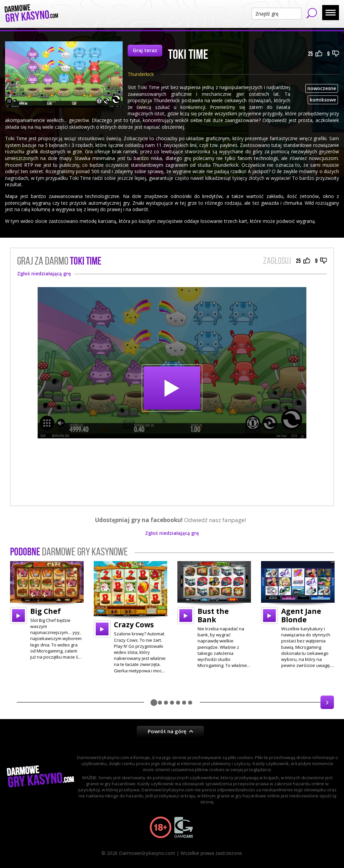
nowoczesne (322, 88)
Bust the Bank (213, 615)
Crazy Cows (134, 625)
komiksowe (323, 100)
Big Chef (46, 611)
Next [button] (327, 702)
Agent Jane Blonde (301, 615)
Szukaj (312, 13)
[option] (47, 610)
